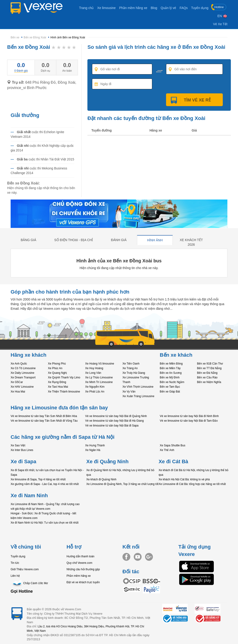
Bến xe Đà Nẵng (207, 373)
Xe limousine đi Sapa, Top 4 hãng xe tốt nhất (38, 479)
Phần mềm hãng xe (133, 8)
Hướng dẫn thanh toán (81, 556)
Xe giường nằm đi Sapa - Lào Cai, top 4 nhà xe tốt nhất (45, 484)
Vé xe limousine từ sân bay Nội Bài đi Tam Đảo (189, 421)
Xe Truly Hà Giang (134, 373)
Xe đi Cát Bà (173, 462)
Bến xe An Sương (171, 373)
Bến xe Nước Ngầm (172, 382)
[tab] (21, 71)
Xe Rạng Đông (57, 382)
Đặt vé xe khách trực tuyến (83, 582)
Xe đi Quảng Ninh (107, 462)
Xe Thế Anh (167, 450)
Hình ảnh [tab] (155, 240)
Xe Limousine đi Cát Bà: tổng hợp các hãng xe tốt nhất (192, 484)
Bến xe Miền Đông (171, 364)
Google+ (149, 557)
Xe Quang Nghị (57, 373)
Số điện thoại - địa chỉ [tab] (74, 240)
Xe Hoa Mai (18, 392)
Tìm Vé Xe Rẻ (194, 100)
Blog (154, 8)
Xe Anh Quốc (19, 364)
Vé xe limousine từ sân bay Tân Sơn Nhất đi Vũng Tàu (44, 421)
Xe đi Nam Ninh (29, 495)
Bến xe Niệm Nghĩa (209, 382)
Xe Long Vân (93, 373)
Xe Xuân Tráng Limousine (138, 396)
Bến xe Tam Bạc (170, 387)
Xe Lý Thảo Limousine (99, 377)
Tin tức (15, 563)
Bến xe (15, 37)
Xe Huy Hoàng (94, 368)
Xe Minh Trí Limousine (99, 382)
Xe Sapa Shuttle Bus (173, 445)
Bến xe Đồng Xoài (35, 37)
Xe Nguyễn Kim (95, 387)
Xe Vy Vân (129, 392)
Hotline (218, 7)
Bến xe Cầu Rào (207, 377)
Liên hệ (15, 576)
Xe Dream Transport (23, 377)
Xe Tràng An (130, 368)
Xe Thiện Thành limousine (64, 392)
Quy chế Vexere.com (80, 563)
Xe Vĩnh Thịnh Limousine (138, 387)
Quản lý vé (168, 8)
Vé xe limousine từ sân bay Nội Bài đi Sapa (112, 426)
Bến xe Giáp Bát (170, 392)
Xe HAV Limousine (22, 387)
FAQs (184, 8)
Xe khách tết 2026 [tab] (191, 242)
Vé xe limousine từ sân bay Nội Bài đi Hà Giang (114, 421)
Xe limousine (106, 8)
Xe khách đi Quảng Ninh (101, 479)
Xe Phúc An (55, 368)
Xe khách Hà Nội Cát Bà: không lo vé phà (184, 479)
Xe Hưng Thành (95, 445)
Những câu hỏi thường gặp (83, 569)
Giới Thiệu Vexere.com (25, 569)
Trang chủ (86, 8)
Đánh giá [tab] (119, 240)
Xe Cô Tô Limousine (23, 368)
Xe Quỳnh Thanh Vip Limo (64, 377)
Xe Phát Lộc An (95, 392)
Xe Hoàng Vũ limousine (100, 364)
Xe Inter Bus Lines (22, 450)
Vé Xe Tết (220, 24)
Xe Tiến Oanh (131, 364)
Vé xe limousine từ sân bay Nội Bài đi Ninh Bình (189, 416)
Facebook (126, 557)
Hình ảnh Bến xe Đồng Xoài (68, 37)
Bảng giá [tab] (28, 240)
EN (222, 16)
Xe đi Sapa (23, 462)
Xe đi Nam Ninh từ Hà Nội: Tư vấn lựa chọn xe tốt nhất (45, 523)
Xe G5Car (17, 382)
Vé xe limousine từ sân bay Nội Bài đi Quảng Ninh (116, 416)
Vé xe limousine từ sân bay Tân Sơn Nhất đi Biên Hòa (44, 416)
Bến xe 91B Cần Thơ (210, 364)
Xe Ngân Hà (93, 450)
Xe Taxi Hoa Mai (58, 387)
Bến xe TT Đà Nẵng (209, 368)
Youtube (138, 557)
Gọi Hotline (22, 591)
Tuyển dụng (200, 8)
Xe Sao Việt (18, 445)
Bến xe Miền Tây (170, 368)
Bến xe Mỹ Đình (170, 377)
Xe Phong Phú (57, 364)
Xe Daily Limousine (22, 373)
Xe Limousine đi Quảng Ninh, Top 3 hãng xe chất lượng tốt (122, 484)
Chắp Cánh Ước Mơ (29, 583)
